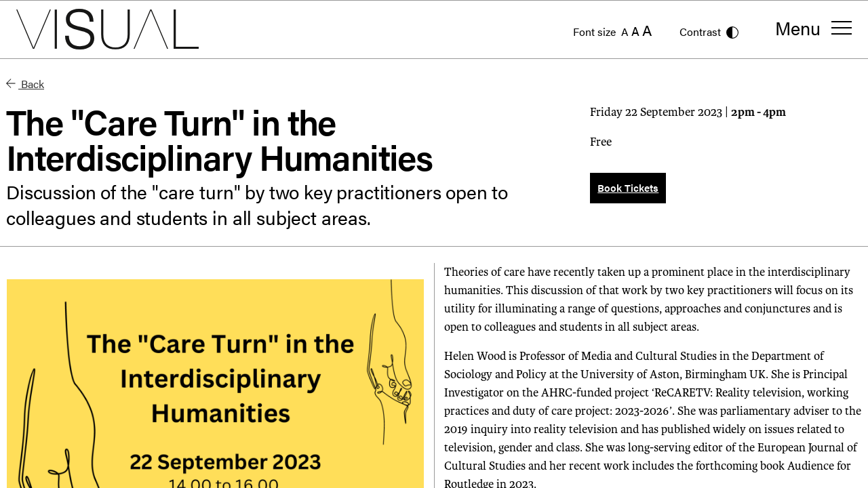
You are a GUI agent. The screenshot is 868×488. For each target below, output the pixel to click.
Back (25, 84)
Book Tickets (628, 187)
